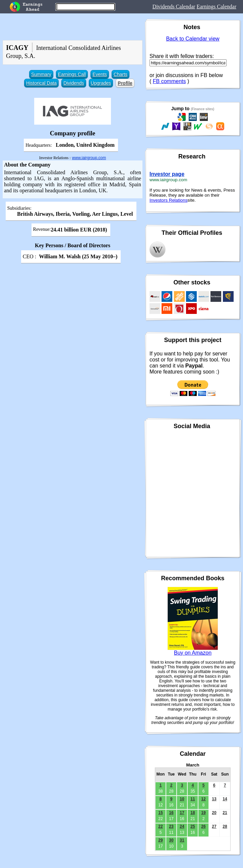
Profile (125, 83)
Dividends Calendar (174, 7)
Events (100, 74)
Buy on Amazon (193, 653)
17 (182, 813)
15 (160, 813)
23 (171, 826)
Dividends (74, 83)
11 (193, 799)
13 (214, 799)
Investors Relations (168, 200)
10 (182, 799)
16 (171, 813)
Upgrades (101, 83)
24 (182, 826)
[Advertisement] (71, 337)
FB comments (169, 81)
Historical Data (41, 83)
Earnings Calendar (216, 7)
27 (214, 826)
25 (193, 826)
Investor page (167, 174)
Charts (120, 74)
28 (225, 826)
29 (160, 840)
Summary (41, 74)
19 (203, 813)
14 (225, 799)
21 (225, 813)
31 (182, 840)
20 (214, 813)
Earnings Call (72, 74)
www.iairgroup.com (89, 158)
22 (160, 826)
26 (203, 826)
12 (203, 799)
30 (171, 840)
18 (193, 813)
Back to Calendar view (193, 39)
